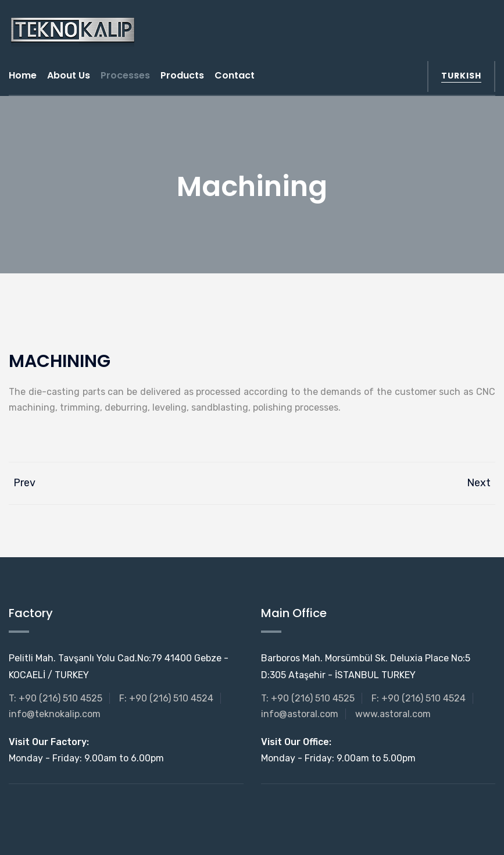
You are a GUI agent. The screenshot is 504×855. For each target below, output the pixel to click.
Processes (125, 75)
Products (182, 75)
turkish (461, 76)
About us (69, 75)
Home (23, 75)
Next (481, 483)
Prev (22, 483)
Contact (235, 75)
